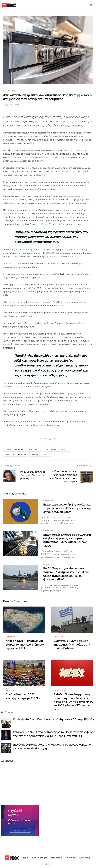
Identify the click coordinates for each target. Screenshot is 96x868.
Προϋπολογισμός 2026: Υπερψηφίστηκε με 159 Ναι (23, 694)
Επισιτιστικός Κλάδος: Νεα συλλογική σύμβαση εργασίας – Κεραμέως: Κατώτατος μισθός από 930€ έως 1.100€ (67, 540)
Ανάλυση (10, 688)
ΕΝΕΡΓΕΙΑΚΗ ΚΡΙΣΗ (14, 450)
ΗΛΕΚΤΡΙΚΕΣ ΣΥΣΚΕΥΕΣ (57, 450)
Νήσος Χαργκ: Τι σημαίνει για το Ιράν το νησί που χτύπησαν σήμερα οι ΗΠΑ (25, 643)
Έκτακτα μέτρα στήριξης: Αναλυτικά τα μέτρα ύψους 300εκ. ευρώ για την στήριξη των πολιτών (67, 508)
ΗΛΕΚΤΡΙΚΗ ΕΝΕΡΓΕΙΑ (16, 455)
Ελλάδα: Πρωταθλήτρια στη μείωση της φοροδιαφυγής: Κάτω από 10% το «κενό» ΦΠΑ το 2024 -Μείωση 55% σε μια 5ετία (73, 700)
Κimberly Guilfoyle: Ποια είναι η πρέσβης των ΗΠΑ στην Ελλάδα (53, 717)
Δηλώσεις (84, 855)
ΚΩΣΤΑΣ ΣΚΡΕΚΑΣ (40, 455)
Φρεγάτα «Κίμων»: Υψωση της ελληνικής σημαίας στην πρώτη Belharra (72, 643)
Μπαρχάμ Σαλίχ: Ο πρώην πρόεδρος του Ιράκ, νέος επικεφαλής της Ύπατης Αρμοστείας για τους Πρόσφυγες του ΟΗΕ (54, 732)
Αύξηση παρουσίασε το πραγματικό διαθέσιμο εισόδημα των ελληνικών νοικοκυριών (64, 476)
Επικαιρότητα (9, 91)
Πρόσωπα (57, 855)
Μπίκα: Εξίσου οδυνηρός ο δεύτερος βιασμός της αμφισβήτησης (32, 475)
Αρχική (25, 855)
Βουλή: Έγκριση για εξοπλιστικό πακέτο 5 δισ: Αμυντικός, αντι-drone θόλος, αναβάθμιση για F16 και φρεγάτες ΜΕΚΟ (66, 574)
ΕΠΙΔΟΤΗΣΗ (35, 450)
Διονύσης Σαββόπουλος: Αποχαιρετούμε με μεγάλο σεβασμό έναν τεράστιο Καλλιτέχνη (52, 744)
